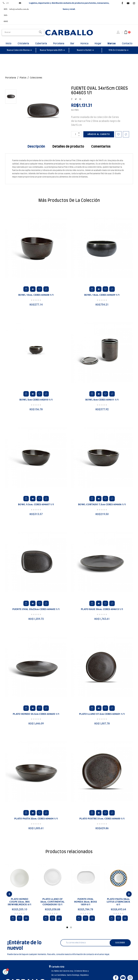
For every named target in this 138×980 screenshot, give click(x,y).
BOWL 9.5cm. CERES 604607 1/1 (36, 508)
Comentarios (101, 150)
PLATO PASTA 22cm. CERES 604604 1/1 (36, 822)
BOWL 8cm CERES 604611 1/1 (102, 403)
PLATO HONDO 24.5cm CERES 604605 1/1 (36, 717)
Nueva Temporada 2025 (52, 53)
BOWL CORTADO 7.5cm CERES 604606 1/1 (102, 508)
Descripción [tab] (36, 150)
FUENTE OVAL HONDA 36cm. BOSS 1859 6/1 (86, 905)
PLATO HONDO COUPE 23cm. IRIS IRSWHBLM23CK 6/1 (20, 905)
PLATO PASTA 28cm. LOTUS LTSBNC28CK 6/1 (118, 905)
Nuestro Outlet (85, 53)
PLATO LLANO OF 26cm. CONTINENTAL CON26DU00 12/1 (52, 905)
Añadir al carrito (99, 138)
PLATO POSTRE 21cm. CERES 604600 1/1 (102, 822)
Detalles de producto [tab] (68, 150)
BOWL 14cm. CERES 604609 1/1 (102, 298)
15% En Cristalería (118, 53)
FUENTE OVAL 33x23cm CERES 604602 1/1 (36, 613)
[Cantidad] (76, 138)
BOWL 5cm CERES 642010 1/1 (36, 403)
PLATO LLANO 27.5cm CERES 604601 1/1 (102, 717)
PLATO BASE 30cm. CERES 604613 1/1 (102, 613)
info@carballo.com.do (19, 9)
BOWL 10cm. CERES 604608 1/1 (36, 298)
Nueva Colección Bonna (19, 53)
